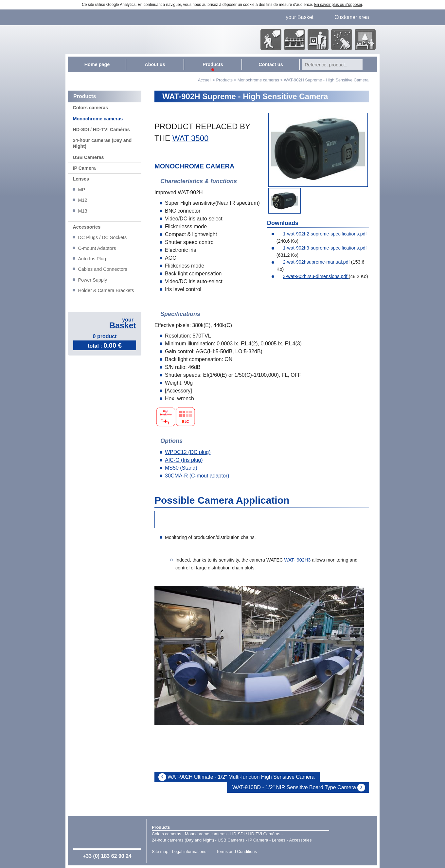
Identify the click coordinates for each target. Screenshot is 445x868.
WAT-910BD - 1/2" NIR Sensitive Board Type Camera (294, 787)
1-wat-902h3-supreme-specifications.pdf (322, 248)
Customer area (352, 17)
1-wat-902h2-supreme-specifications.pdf (322, 234)
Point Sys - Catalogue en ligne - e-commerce (270, 852)
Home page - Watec (133, 40)
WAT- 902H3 (298, 560)
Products (161, 827)
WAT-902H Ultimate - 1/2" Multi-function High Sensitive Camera (241, 777)
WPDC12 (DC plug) (188, 452)
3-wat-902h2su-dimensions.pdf (313, 276)
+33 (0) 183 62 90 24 (107, 856)
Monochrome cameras (258, 80)
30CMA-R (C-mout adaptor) (197, 476)
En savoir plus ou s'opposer (338, 5)
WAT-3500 (191, 138)
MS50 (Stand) (181, 468)
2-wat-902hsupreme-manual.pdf (314, 262)
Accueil (205, 80)
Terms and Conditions (237, 851)
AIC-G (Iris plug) (184, 460)
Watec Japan (353, 840)
